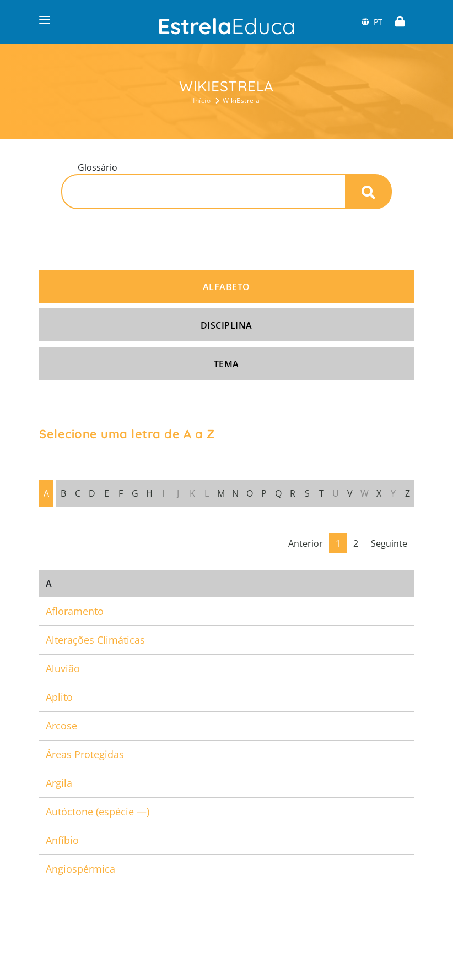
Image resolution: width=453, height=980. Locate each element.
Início (202, 100)
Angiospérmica (80, 869)
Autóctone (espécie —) (98, 812)
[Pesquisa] (204, 192)
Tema (227, 364)
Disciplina (227, 325)
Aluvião (63, 668)
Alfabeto (227, 287)
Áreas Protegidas (85, 754)
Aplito (59, 697)
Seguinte (389, 543)
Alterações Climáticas (95, 640)
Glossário (98, 167)
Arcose (61, 726)
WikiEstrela (241, 100)
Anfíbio (62, 840)
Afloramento (75, 611)
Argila (59, 783)
